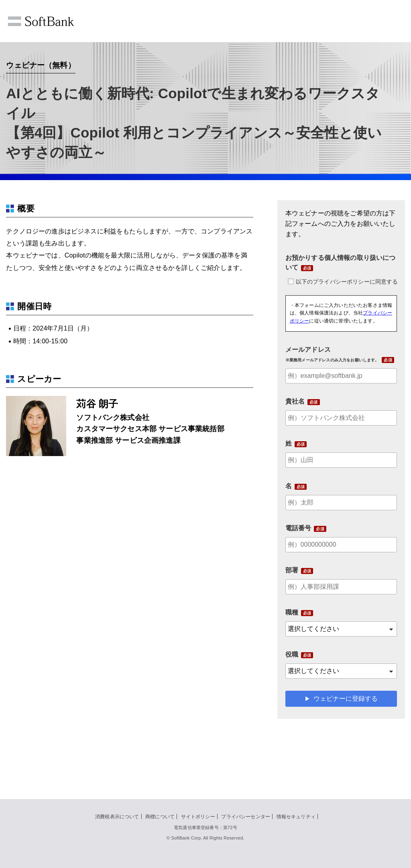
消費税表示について (117, 817)
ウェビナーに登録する (346, 699)
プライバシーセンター (246, 817)
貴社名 (295, 401)
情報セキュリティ (296, 817)
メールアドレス (332, 354)
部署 (292, 570)
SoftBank (41, 21)
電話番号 (298, 528)
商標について (160, 817)
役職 (292, 654)
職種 (292, 612)
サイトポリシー (198, 817)
